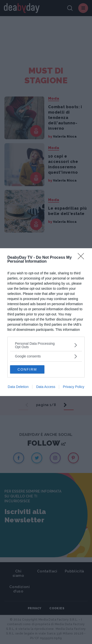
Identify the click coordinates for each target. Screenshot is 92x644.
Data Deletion (18, 387)
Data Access (46, 387)
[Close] (82, 258)
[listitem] (46, 345)
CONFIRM (27, 369)
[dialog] (46, 322)
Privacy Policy (73, 387)
